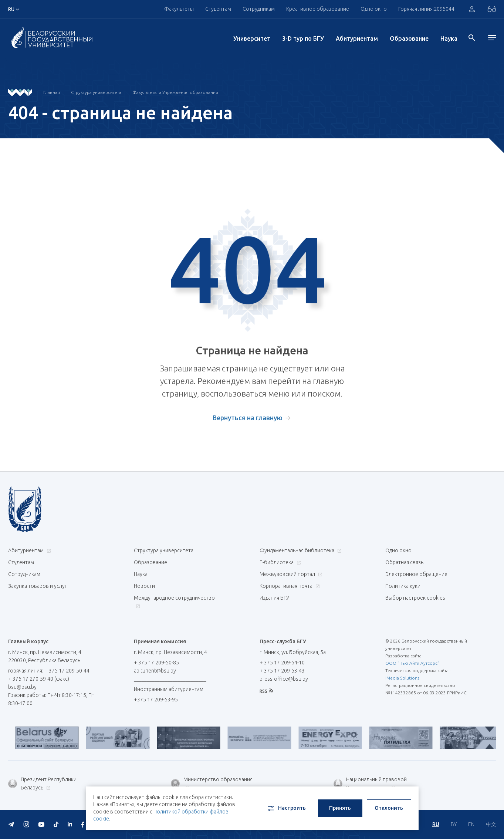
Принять (340, 808)
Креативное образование (318, 9)
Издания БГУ (274, 598)
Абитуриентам (357, 38)
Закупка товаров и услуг (37, 586)
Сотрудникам (259, 9)
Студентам (218, 9)
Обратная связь (404, 562)
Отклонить (389, 808)
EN (471, 824)
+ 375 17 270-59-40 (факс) (39, 679)
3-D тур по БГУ (303, 38)
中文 (491, 824)
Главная (52, 92)
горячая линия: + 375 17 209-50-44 (49, 671)
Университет (252, 38)
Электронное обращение (416, 574)
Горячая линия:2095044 (426, 9)
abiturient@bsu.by (155, 671)
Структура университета (96, 92)
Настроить (286, 808)
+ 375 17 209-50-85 (156, 663)
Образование (409, 38)
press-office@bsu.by (284, 679)
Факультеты (179, 9)
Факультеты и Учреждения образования (175, 92)
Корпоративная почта (289, 586)
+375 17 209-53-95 (156, 700)
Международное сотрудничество (174, 602)
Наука (449, 38)
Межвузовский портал (290, 574)
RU (436, 824)
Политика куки (403, 586)
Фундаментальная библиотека (300, 550)
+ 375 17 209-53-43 (282, 671)
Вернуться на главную (248, 418)
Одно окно (374, 9)
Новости (144, 586)
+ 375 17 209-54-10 (282, 663)
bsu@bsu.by (22, 687)
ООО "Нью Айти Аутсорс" (412, 663)
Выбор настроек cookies (415, 598)
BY (454, 824)
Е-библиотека (279, 562)
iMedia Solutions (402, 678)
